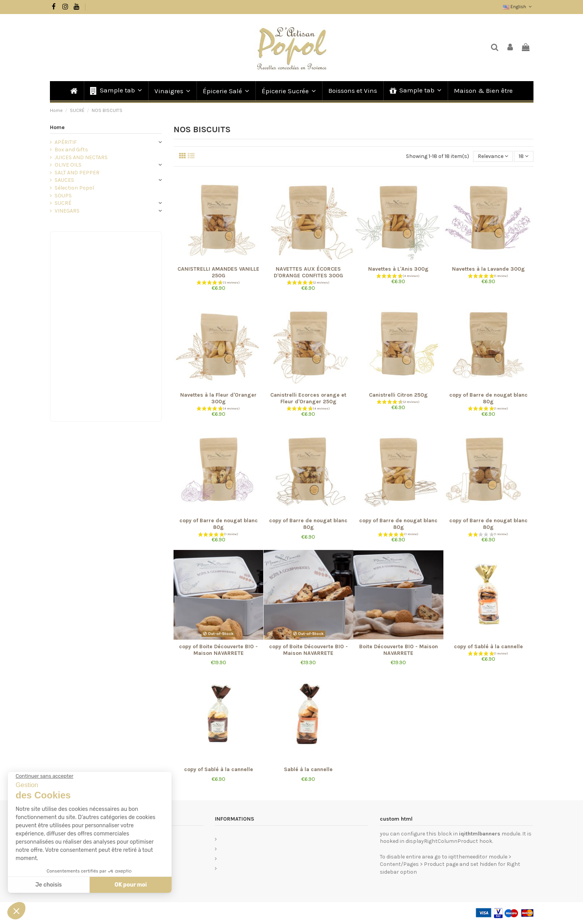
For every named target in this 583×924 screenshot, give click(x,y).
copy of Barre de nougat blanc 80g (488, 398)
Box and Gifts (71, 150)
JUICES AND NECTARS (81, 157)
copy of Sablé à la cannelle (488, 646)
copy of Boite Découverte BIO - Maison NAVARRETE (218, 650)
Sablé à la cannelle (308, 769)
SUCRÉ (63, 203)
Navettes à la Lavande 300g (488, 269)
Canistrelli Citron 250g (398, 395)
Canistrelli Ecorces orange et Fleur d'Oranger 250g (308, 398)
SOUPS (63, 196)
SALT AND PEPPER (77, 173)
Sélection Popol (74, 188)
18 (524, 156)
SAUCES (64, 180)
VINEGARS (67, 211)
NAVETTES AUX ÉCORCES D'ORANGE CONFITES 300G (308, 272)
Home (57, 127)
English (518, 7)
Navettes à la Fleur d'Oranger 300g (218, 398)
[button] (116, 91)
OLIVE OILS (68, 165)
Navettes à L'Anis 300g (398, 269)
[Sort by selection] (493, 157)
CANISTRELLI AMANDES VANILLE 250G (218, 272)
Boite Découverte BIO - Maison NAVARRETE (399, 650)
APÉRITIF (66, 142)
